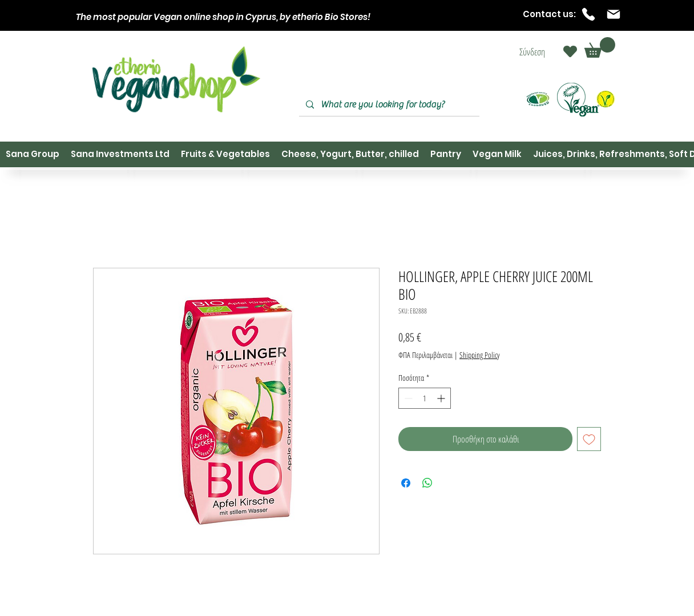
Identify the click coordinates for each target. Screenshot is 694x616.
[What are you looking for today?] (388, 105)
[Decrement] (407, 398)
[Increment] (442, 398)
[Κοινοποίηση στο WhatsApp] (427, 483)
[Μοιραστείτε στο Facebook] (406, 483)
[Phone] (588, 14)
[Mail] (614, 14)
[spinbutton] (425, 398)
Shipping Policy (479, 355)
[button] (600, 47)
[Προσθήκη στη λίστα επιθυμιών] (589, 439)
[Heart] (570, 51)
